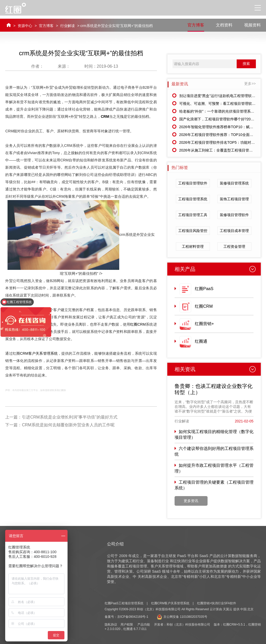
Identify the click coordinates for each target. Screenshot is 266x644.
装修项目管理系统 (234, 183)
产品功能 (144, 625)
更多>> (250, 84)
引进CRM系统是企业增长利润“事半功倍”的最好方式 (69, 417)
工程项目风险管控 (193, 231)
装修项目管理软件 (234, 215)
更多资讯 (191, 501)
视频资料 (252, 25)
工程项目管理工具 (193, 215)
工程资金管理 (234, 246)
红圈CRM (138, 324)
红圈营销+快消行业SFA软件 (217, 603)
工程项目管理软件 (193, 183)
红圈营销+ (204, 324)
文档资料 (224, 25)
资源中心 (25, 26)
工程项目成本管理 (234, 231)
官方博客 (46, 26)
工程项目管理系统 (193, 199)
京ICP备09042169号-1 (133, 617)
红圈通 (201, 341)
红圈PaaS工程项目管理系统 (124, 603)
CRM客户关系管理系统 (39, 353)
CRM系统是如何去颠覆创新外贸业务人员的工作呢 (68, 425)
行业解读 (68, 26)
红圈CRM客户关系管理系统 (170, 603)
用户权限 (127, 625)
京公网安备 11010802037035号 (182, 617)
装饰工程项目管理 (234, 199)
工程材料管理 (193, 246)
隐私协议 (111, 625)
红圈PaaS (204, 289)
